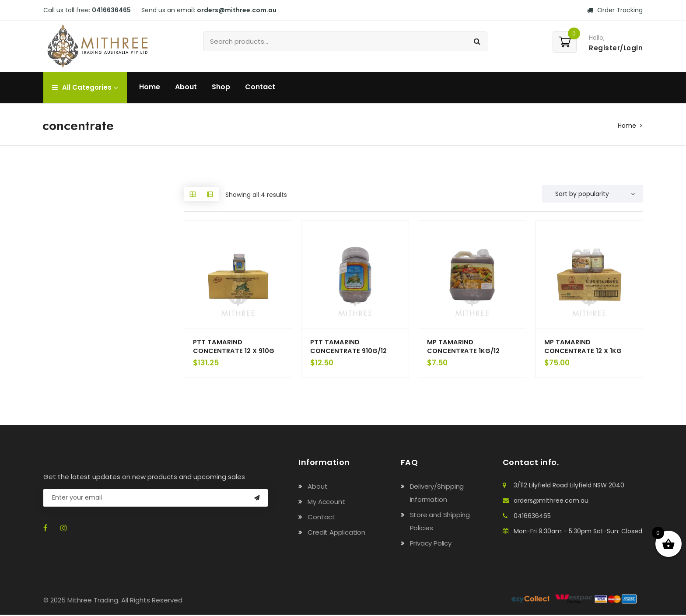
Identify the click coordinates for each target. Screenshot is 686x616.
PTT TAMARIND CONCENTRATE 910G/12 (349, 347)
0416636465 (111, 10)
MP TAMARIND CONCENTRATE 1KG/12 (464, 347)
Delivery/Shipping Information (437, 494)
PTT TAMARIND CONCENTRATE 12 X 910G (234, 347)
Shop (221, 87)
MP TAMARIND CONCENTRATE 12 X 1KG (584, 347)
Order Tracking (615, 10)
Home (150, 87)
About (186, 87)
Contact (260, 87)
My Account (326, 503)
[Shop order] (593, 194)
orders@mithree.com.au (237, 10)
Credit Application (336, 534)
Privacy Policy (431, 544)
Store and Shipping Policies (440, 523)
